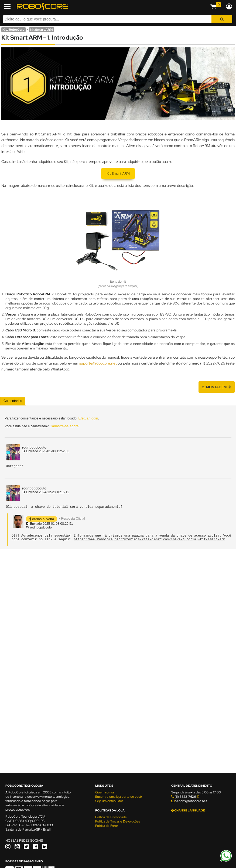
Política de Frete (107, 826)
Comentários (13, 401)
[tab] (13, 401)
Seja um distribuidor (109, 801)
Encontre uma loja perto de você (119, 797)
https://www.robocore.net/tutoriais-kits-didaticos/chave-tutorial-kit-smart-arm (149, 542)
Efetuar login (88, 418)
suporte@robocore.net (98, 363)
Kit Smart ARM (42, 30)
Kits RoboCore (13, 30)
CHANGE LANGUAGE (188, 810)
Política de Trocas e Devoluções (118, 821)
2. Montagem (217, 387)
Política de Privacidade (111, 817)
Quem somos (105, 792)
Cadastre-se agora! (65, 426)
